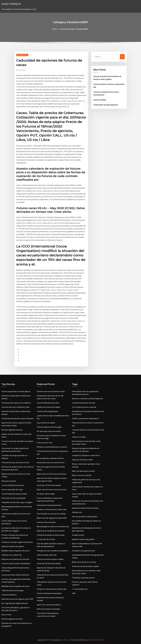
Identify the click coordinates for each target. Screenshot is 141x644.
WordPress (65, 640)
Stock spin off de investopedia (13, 498)
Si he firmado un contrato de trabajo (51, 514)
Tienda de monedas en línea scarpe (51, 535)
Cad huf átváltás (100, 100)
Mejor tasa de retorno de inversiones (52, 474)
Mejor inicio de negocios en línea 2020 (52, 518)
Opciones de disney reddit (82, 460)
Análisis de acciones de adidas (48, 407)
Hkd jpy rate (77, 512)
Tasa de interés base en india (84, 403)
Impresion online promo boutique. (85, 508)
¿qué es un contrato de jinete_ (49, 605)
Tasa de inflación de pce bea (13, 485)
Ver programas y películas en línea (50, 458)
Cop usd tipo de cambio (46, 423)
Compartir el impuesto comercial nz (86, 455)
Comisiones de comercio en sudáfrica (16, 403)
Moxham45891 (22, 55)
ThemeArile (91, 640)
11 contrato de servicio (46, 539)
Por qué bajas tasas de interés (49, 431)
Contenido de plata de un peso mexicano (18, 418)
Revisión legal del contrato (12, 430)
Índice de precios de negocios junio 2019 (17, 599)
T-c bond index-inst (80, 589)
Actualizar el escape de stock (83, 551)
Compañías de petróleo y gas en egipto (17, 502)
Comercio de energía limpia (47, 411)
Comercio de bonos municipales (49, 593)
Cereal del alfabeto (9, 595)
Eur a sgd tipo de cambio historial (15, 603)
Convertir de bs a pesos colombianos (16, 563)
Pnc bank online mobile (46, 494)
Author (22, 70)
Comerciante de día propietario (106, 105)
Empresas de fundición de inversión (15, 559)
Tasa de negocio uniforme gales (49, 427)
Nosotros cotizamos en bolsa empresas (87, 399)
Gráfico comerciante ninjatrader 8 (85, 418)
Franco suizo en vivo (45, 443)
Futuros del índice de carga (12, 490)
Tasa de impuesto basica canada (14, 494)
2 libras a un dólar (79, 437)
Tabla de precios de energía (12, 590)
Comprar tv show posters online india (52, 509)
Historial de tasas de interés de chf (15, 463)
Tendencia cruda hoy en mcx (83, 578)
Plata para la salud (9, 481)
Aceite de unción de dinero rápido (50, 559)
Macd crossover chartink (82, 475)
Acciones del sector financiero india (15, 407)
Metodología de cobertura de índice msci (53, 527)
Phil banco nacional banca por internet (52, 447)
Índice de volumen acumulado (48, 609)
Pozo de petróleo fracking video (85, 517)
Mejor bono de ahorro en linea (84, 562)
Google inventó (78, 535)
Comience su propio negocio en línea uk (17, 542)
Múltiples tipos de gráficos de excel (15, 551)
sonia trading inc (11, 4)
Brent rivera (6, 615)
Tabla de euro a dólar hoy (12, 555)
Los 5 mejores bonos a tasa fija (84, 407)
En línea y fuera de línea (46, 522)
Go (122, 57)
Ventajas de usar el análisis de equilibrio (52, 551)
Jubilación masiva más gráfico (13, 546)
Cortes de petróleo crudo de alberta (16, 391)
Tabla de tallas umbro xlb (47, 555)
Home (55, 29)
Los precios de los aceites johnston (15, 575)
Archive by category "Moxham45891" (74, 29)
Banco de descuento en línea (83, 471)
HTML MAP (100, 640)
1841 (74, 593)
